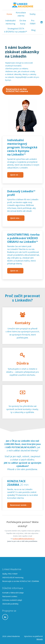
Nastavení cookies (10, 596)
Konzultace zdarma (21, 14)
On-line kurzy (23, 22)
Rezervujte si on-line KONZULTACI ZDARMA (21, 581)
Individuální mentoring (10, 22)
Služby (33, 14)
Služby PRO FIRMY (10, 574)
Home (9, 14)
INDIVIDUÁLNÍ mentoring (13, 577)
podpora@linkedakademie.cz (24, 539)
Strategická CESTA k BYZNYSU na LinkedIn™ (16, 30)
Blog (33, 30)
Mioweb (40, 639)
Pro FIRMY (33, 22)
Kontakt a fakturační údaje (13, 593)
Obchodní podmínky (10, 604)
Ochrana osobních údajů (12, 600)
